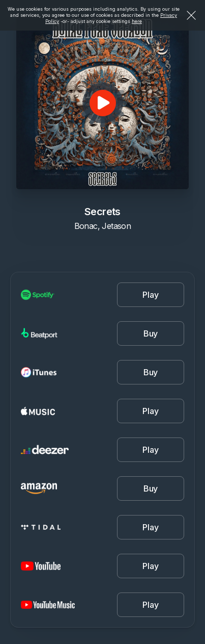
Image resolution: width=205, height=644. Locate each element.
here (137, 21)
